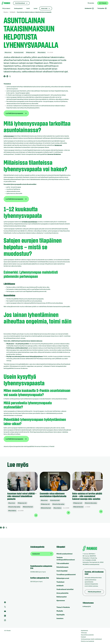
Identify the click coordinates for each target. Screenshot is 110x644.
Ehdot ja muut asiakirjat (87, 641)
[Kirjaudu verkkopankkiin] (103, 3)
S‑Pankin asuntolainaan (30, 222)
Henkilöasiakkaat (20, 3)
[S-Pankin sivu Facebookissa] (5, 603)
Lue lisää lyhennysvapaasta (14, 113)
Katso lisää (44, 8)
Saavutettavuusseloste (87, 635)
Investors (60, 619)
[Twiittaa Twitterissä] (10, 76)
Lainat (35, 8)
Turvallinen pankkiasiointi (66, 575)
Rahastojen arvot (63, 578)
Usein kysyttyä (62, 571)
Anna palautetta (62, 593)
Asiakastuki (89, 8)
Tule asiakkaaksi (63, 563)
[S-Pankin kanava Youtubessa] (5, 612)
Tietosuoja (84, 633)
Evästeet (83, 637)
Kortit (28, 8)
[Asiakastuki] (42, 554)
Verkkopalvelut (18, 8)
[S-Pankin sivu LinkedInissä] (5, 616)
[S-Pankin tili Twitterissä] (5, 607)
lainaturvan (58, 145)
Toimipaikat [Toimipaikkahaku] (102, 8)
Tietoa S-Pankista (63, 607)
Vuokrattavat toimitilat (65, 589)
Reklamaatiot (62, 597)
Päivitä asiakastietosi (64, 554)
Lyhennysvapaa (9, 136)
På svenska (91, 3)
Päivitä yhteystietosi (94, 592)
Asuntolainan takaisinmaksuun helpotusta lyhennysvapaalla (34, 12)
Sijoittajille (61, 615)
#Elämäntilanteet (28, 507)
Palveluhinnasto (62, 567)
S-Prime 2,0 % (87, 607)
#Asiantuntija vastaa (14, 507)
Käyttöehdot (84, 631)
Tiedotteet (60, 582)
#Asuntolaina (42, 53)
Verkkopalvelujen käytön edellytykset (91, 639)
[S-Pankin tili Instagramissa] (5, 621)
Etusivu (6, 12)
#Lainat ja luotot (19, 53)
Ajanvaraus (61, 601)
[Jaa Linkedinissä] (7, 76)
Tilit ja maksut (6, 8)
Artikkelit (12, 12)
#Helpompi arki (31, 53)
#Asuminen (8, 53)
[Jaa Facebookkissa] (5, 76)
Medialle (60, 611)
